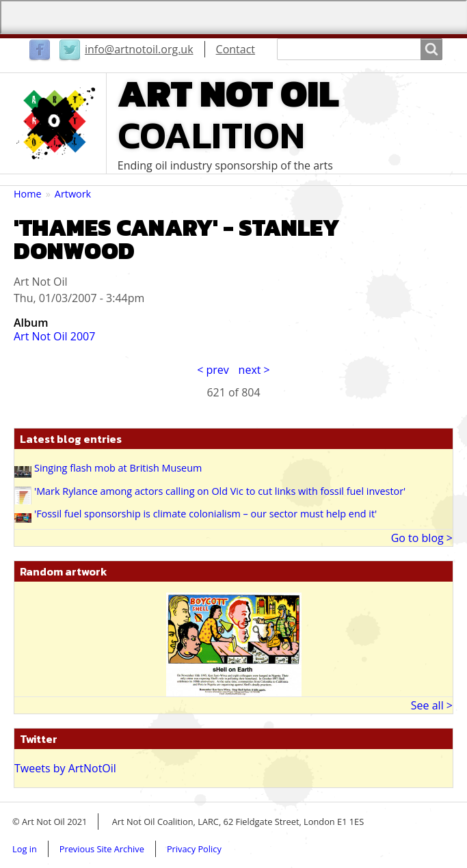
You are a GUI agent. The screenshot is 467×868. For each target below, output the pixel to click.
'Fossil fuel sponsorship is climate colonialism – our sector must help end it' (205, 514)
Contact (236, 49)
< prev (213, 370)
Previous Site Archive (102, 849)
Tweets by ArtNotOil (65, 768)
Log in (25, 849)
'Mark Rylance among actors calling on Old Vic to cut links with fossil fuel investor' (220, 491)
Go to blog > (422, 538)
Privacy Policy (194, 849)
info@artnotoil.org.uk (139, 49)
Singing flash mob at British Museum (118, 468)
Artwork (73, 194)
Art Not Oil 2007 (54, 336)
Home (28, 194)
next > (254, 370)
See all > (432, 705)
